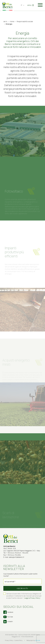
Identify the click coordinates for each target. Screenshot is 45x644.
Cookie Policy (18, 640)
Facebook (8, 612)
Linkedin (8, 622)
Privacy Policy (9, 640)
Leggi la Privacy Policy (32, 598)
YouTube (8, 617)
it (21, 5)
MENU (31, 5)
